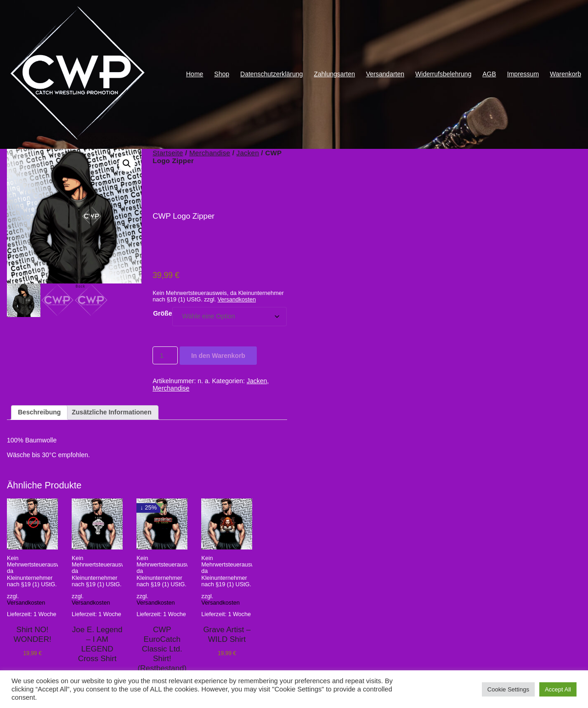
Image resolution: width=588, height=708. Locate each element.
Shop (222, 74)
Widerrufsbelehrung (443, 74)
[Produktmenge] (165, 355)
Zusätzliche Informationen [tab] (111, 412)
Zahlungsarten (334, 74)
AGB (489, 74)
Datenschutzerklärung (271, 74)
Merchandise (210, 153)
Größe (162, 313)
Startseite (168, 153)
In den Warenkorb (218, 356)
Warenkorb (565, 74)
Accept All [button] (558, 689)
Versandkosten (237, 300)
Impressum (523, 74)
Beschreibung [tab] (39, 412)
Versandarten (385, 74)
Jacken (248, 153)
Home (195, 74)
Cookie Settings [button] (508, 689)
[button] (127, 164)
